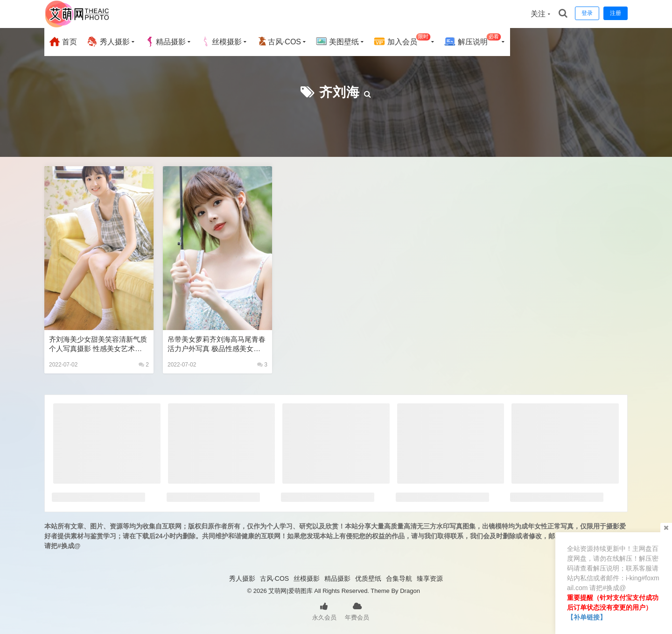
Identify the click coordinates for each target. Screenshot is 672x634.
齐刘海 (339, 92)
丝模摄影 (221, 42)
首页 (63, 42)
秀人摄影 (108, 42)
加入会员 (402, 40)
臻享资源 (430, 578)
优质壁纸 (368, 578)
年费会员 (357, 611)
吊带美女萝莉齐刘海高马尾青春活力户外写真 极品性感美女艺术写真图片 (217, 344)
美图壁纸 (337, 42)
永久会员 (324, 611)
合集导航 (399, 578)
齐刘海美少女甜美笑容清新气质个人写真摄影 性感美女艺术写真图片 (98, 344)
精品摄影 (165, 42)
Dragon (410, 591)
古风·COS (279, 42)
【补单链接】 (587, 617)
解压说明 (472, 40)
